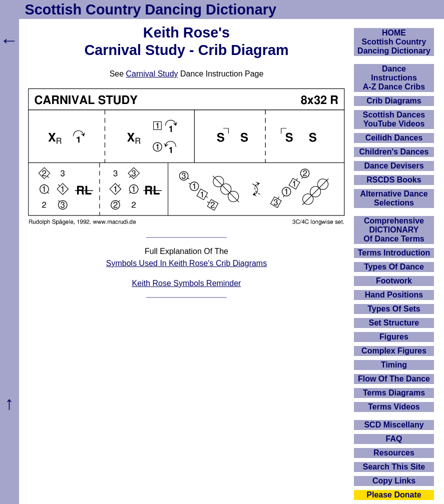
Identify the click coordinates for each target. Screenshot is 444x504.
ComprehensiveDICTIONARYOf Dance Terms (394, 230)
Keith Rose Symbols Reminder (187, 283)
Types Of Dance (394, 267)
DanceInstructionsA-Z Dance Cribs (394, 78)
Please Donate (394, 495)
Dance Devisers (394, 166)
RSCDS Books (394, 180)
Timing (394, 365)
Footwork (394, 281)
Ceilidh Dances (394, 138)
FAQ (394, 439)
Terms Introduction (394, 253)
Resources (394, 453)
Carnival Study (152, 74)
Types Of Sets (394, 309)
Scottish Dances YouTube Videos (394, 119)
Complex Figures (394, 351)
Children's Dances (394, 152)
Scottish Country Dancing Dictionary (151, 9)
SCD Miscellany (394, 425)
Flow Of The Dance (394, 379)
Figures (394, 337)
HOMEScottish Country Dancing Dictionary (394, 42)
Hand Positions (394, 295)
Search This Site (394, 467)
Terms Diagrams (394, 393)
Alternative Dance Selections (394, 198)
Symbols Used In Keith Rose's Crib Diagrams (186, 263)
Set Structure (394, 323)
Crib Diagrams (394, 101)
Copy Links (394, 481)
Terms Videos (394, 407)
